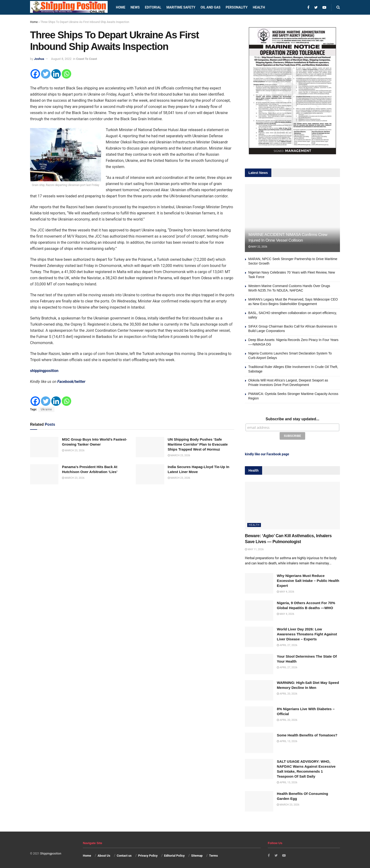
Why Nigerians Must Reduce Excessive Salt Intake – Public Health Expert (308, 579)
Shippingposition (51, 853)
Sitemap (197, 855)
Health (259, 7)
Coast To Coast (87, 59)
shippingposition (44, 371)
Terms (214, 855)
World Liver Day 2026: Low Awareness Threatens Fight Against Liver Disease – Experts (307, 633)
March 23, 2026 (73, 450)
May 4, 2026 (285, 591)
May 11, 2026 (254, 548)
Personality (237, 7)
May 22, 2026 (258, 247)
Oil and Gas (211, 7)
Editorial (153, 7)
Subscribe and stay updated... (293, 419)
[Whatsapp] (66, 74)
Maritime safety (181, 7)
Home (121, 7)
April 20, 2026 (287, 693)
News (135, 7)
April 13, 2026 (287, 740)
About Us (104, 855)
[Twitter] (46, 74)
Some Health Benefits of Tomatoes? (307, 734)
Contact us (124, 855)
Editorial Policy (174, 855)
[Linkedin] (56, 74)
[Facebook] (35, 74)
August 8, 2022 (61, 59)
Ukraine (46, 409)
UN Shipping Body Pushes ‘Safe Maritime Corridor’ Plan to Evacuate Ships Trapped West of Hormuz (198, 444)
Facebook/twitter (71, 382)
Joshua (39, 59)
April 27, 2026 (287, 644)
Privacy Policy (148, 855)
